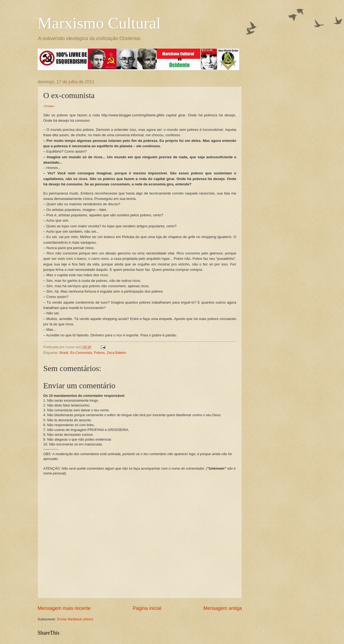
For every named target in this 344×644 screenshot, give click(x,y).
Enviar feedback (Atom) (75, 619)
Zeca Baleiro (116, 353)
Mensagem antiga (223, 608)
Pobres (99, 353)
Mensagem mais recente (64, 608)
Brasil (64, 353)
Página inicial (147, 608)
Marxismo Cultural (99, 23)
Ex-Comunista (81, 353)
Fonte (49, 106)
